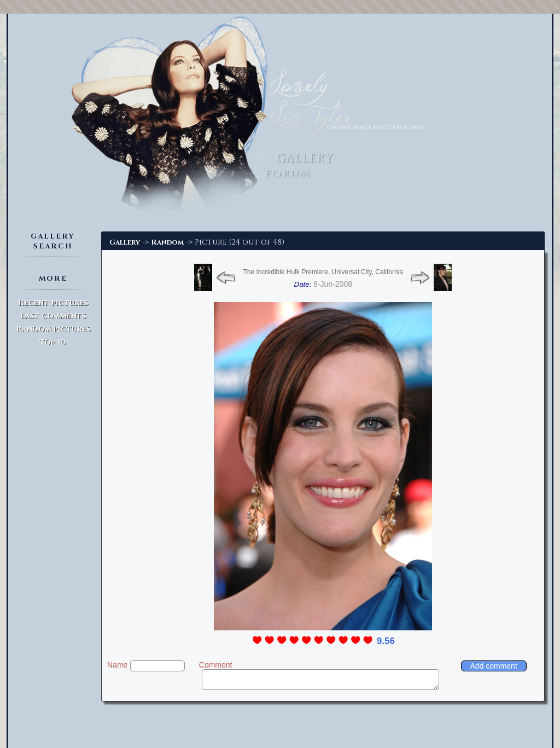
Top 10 (53, 342)
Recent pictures (53, 303)
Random (167, 242)
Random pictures (53, 329)
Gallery (125, 242)
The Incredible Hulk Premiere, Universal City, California (323, 272)
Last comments (53, 316)
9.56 (386, 641)
